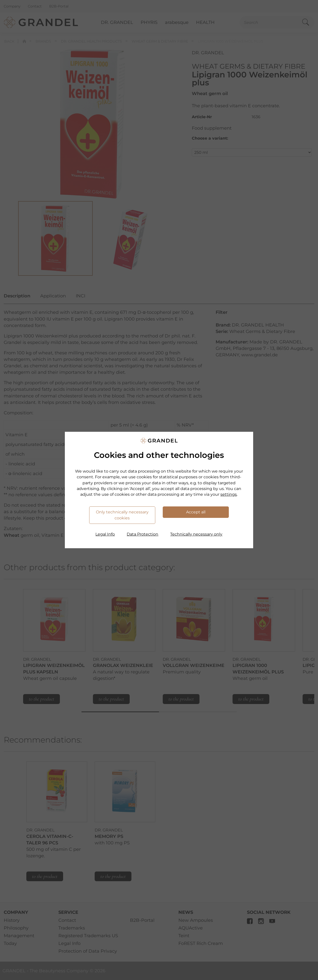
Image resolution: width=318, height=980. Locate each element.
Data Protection (142, 534)
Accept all (196, 512)
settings (229, 494)
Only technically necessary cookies (122, 515)
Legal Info (105, 534)
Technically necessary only (196, 534)
